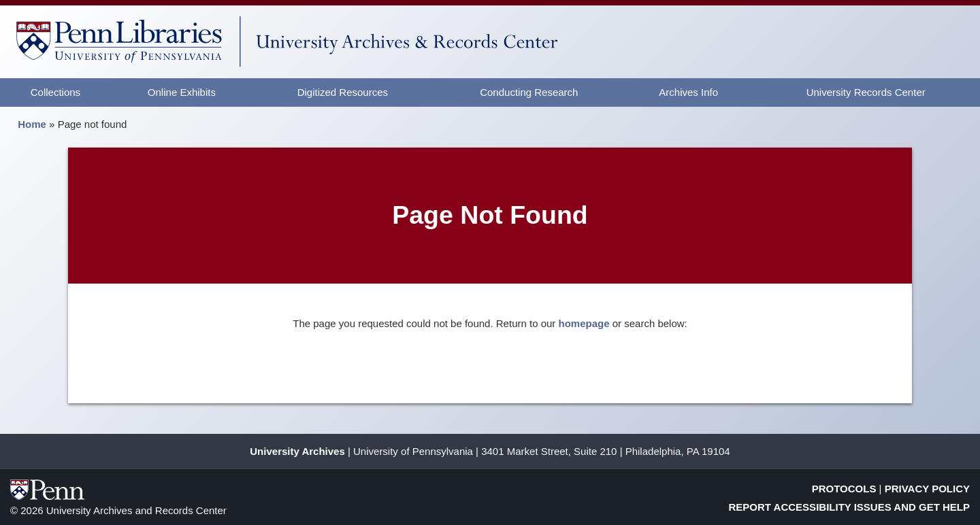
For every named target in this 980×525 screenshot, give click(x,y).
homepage (584, 323)
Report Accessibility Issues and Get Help (850, 507)
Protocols (844, 489)
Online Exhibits (182, 92)
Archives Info (688, 92)
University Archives (297, 451)
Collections (55, 92)
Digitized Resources (343, 92)
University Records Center (866, 92)
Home (32, 124)
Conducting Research (529, 92)
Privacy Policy (927, 489)
